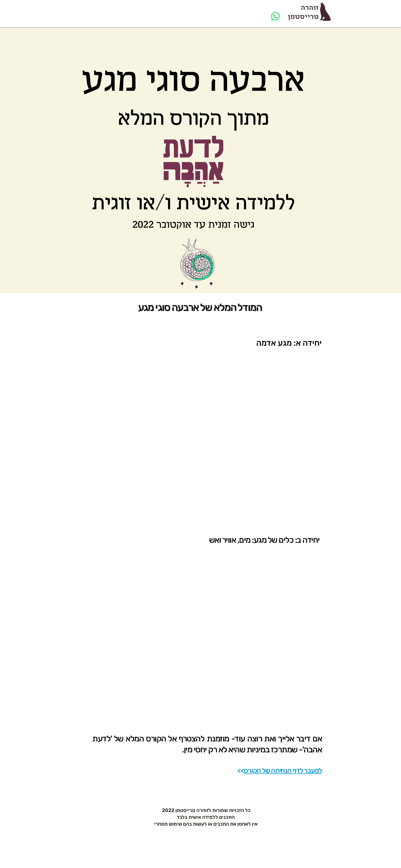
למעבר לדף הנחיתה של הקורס (283, 771)
